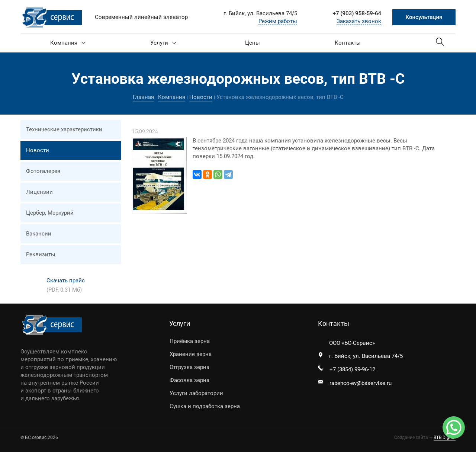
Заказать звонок (359, 21)
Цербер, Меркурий (50, 213)
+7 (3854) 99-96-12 (352, 369)
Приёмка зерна (190, 341)
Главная (143, 97)
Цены (253, 43)
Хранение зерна (191, 354)
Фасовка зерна (189, 380)
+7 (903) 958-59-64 (357, 13)
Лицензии (39, 192)
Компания (68, 43)
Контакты (348, 43)
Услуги (163, 43)
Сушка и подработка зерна (205, 406)
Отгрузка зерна (189, 367)
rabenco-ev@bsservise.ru (361, 383)
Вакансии (39, 234)
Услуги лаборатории (196, 393)
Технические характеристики (64, 129)
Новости (201, 97)
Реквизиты (41, 254)
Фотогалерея (43, 171)
